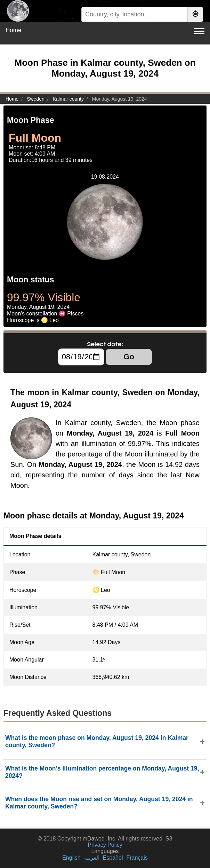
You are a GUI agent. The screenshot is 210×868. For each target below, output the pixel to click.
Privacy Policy (105, 845)
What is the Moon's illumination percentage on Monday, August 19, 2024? (102, 772)
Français (137, 858)
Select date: (105, 344)
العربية (92, 858)
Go (129, 357)
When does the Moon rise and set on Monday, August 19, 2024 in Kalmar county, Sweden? (99, 803)
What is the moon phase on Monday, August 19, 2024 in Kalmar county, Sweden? (97, 741)
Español (113, 858)
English (71, 858)
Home (13, 30)
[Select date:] (81, 357)
